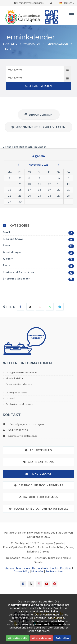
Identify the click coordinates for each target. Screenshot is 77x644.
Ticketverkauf (38, 474)
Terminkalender (57, 44)
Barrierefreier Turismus (38, 497)
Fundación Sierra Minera (19, 384)
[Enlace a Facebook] (23, 584)
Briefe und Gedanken (38, 279)
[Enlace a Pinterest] (55, 584)
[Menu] (71, 13)
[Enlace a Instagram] (39, 584)
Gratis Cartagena (39, 462)
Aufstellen (62, 638)
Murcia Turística (14, 378)
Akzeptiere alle (18, 638)
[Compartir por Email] (40, 307)
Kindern (38, 259)
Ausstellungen (38, 252)
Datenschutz (40, 568)
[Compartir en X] (30, 307)
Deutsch (67, 3)
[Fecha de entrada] (35, 70)
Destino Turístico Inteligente (38, 485)
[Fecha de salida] (35, 78)
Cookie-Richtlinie (61, 568)
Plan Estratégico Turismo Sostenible (39, 509)
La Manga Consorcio (16, 393)
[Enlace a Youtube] (47, 584)
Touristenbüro (38, 450)
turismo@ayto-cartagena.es (23, 436)
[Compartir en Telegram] (60, 307)
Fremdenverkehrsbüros (30, 3)
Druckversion (39, 115)
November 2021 (39, 165)
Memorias (37, 571)
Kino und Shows (38, 239)
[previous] (18, 165)
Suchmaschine (55, 571)
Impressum (23, 568)
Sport (38, 246)
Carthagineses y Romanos (20, 404)
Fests (38, 265)
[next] (59, 165)
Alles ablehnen (41, 638)
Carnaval (10, 398)
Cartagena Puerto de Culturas (21, 372)
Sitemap (9, 568)
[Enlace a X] (31, 584)
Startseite (10, 44)
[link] (22, 15)
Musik (38, 232)
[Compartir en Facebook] (20, 307)
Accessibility (21, 571)
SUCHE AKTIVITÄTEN (39, 86)
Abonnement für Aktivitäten (38, 127)
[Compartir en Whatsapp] (50, 307)
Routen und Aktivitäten (38, 272)
